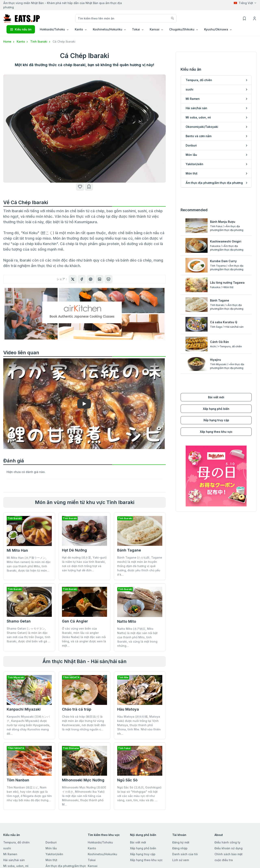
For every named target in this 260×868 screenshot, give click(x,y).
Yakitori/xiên (54, 854)
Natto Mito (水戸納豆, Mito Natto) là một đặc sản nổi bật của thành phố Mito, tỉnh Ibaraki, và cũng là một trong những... (137, 637)
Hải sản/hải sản (14, 860)
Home (9, 41)
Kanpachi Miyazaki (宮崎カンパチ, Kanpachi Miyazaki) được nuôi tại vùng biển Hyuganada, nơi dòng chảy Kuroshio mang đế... (28, 725)
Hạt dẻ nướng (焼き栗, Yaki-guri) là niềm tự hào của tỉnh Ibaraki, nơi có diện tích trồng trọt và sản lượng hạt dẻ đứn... (84, 564)
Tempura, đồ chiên (16, 842)
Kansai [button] (155, 29)
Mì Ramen (10, 854)
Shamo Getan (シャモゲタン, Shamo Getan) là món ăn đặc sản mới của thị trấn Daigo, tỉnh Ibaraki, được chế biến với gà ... (29, 635)
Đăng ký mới (181, 842)
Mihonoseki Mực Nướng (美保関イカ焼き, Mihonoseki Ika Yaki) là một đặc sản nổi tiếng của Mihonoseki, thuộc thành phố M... (84, 796)
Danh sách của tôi (185, 854)
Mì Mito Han (17, 550)
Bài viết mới (216, 397)
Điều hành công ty (227, 842)
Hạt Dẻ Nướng (74, 550)
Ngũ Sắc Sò (127, 780)
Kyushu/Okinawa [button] (216, 29)
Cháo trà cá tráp (77, 709)
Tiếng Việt (243, 3)
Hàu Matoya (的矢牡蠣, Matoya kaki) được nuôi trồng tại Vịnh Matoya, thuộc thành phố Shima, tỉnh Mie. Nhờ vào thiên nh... (139, 725)
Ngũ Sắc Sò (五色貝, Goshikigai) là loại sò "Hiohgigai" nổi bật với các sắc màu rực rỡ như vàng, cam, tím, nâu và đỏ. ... (139, 794)
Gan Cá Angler (75, 621)
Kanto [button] (79, 29)
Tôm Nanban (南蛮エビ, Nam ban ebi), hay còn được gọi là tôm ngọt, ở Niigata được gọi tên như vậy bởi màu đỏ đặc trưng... (29, 794)
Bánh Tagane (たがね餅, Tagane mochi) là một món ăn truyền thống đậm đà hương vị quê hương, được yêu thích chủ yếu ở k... (140, 566)
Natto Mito (127, 621)
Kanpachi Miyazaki (24, 709)
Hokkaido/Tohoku (100, 842)
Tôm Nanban (18, 780)
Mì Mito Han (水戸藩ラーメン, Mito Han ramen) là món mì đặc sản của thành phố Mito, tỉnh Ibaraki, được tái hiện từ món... (29, 564)
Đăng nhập (180, 848)
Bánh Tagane (129, 550)
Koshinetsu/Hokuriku (102, 854)
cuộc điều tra (224, 860)
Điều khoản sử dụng (229, 848)
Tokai (92, 860)
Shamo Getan (19, 621)
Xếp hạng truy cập (216, 420)
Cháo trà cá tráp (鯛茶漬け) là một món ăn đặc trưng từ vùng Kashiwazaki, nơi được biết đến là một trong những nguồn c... (84, 723)
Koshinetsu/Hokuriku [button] (108, 29)
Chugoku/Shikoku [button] (182, 29)
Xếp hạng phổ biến (216, 409)
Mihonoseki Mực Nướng (83, 780)
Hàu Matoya (128, 709)
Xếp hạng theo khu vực (216, 432)
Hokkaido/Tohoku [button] (52, 29)
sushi (7, 848)
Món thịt (51, 860)
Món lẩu (51, 848)
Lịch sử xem (181, 860)
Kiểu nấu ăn (21, 29)
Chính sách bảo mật (229, 854)
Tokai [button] (136, 29)
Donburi (51, 842)
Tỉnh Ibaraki (41, 41)
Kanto (23, 41)
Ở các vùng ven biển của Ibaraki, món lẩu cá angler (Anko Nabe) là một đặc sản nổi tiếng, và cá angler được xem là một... (84, 637)
